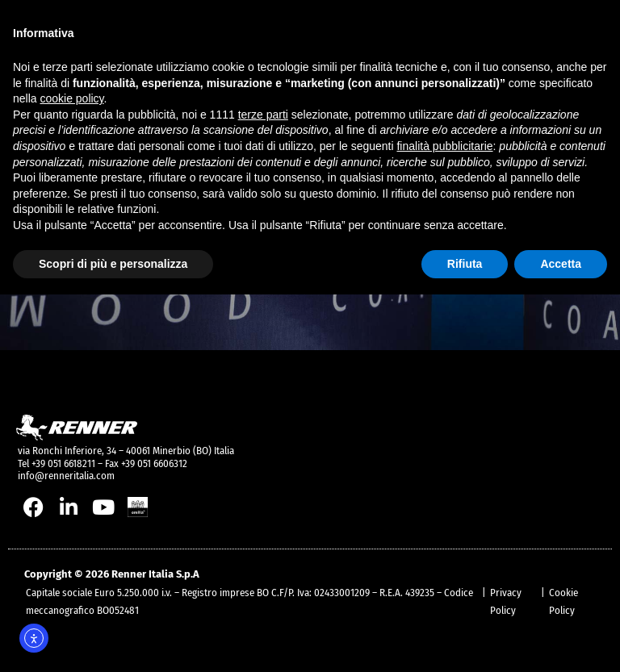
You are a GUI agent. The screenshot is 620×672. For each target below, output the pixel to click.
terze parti (263, 115)
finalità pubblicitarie (444, 146)
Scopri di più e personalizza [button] (113, 264)
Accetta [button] (561, 264)
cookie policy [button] (71, 98)
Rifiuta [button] (465, 264)
